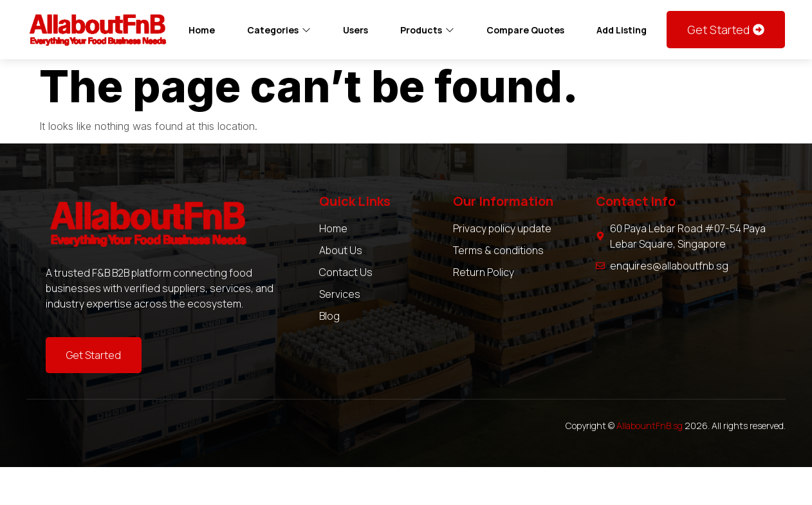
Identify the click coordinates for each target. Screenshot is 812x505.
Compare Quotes (525, 30)
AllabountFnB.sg (650, 426)
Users (355, 30)
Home (202, 30)
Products (427, 30)
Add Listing (622, 30)
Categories (279, 30)
